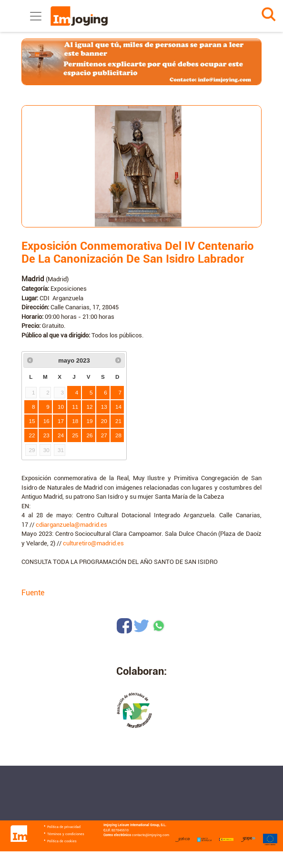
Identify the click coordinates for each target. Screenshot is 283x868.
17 (61, 421)
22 (32, 435)
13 (104, 407)
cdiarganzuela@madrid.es (71, 525)
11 (75, 407)
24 (61, 435)
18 (75, 421)
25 (75, 435)
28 (118, 435)
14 (118, 407)
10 (61, 407)
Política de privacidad (64, 827)
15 (32, 421)
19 (90, 421)
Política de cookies (62, 841)
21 (118, 421)
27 (104, 435)
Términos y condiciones (66, 834)
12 (90, 407)
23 (46, 435)
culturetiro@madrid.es (93, 543)
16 (46, 421)
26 (90, 435)
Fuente (33, 593)
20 (104, 421)
